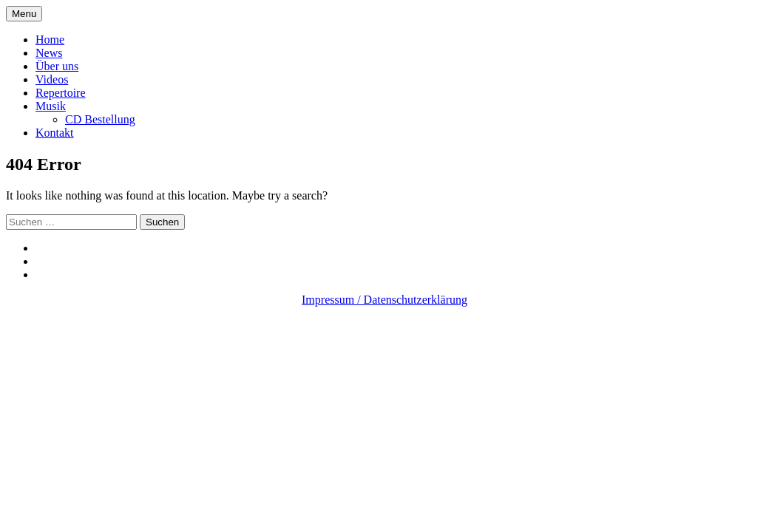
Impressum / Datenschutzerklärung (384, 300)
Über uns (57, 66)
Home (50, 40)
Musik (51, 106)
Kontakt (55, 133)
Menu (24, 14)
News (49, 53)
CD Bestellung (100, 119)
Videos (52, 79)
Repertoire (61, 93)
